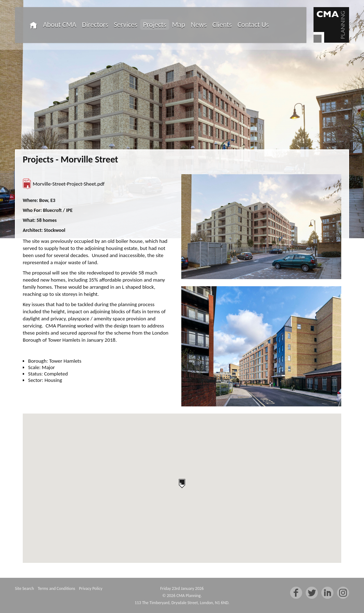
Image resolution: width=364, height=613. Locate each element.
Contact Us (253, 25)
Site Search (24, 588)
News (199, 25)
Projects (154, 25)
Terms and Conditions (56, 588)
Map (179, 25)
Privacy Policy (91, 588)
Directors (95, 25)
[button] (182, 484)
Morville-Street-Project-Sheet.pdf (69, 184)
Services (125, 25)
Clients (222, 25)
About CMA (60, 25)
